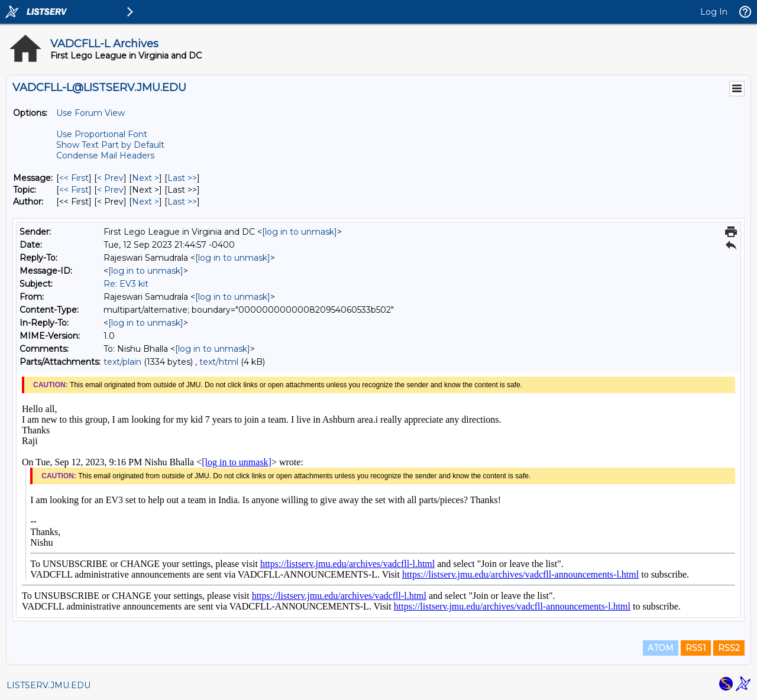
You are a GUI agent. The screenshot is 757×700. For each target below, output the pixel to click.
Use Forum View (90, 113)
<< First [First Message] (74, 178)
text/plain (122, 362)
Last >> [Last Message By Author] (182, 202)
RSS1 (696, 648)
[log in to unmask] (300, 232)
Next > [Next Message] (145, 178)
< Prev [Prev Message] (110, 178)
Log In (714, 12)
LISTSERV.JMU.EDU (48, 685)
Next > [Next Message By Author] (145, 202)
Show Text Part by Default (110, 145)
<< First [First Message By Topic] (74, 190)
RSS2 (729, 648)
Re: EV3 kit (126, 284)
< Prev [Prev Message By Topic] (110, 190)
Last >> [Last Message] (182, 178)
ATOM (661, 648)
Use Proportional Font (102, 134)
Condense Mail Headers (105, 155)
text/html (219, 362)
